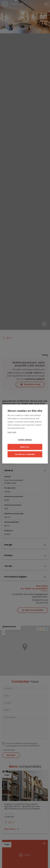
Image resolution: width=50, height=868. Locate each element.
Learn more (12, 432)
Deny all (25, 447)
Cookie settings (25, 440)
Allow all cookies (25, 454)
